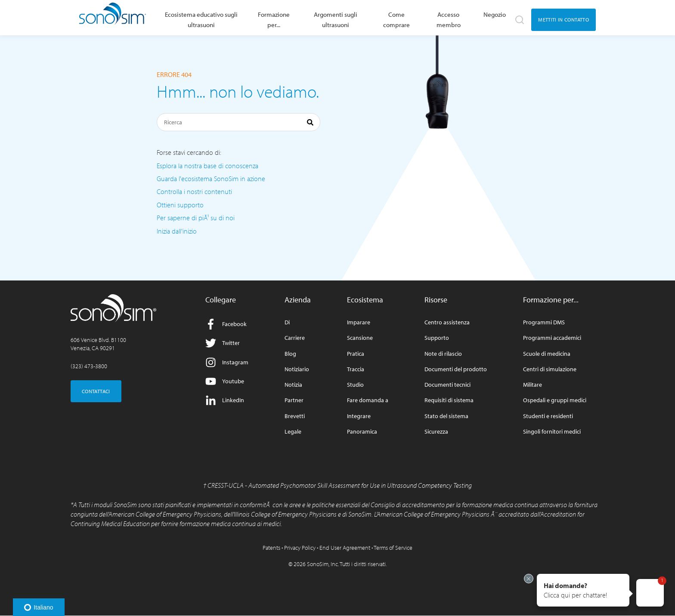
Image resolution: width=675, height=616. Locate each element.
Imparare (359, 322)
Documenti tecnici (447, 385)
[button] (583, 590)
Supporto (437, 338)
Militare (533, 385)
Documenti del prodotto (456, 369)
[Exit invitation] (529, 579)
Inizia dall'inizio (177, 231)
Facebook (226, 324)
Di (287, 322)
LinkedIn (225, 400)
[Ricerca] (238, 122)
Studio (355, 385)
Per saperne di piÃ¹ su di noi (196, 218)
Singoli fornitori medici (552, 432)
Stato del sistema (446, 416)
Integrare (359, 416)
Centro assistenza (447, 322)
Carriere (295, 338)
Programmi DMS (544, 322)
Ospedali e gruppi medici (555, 400)
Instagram (227, 362)
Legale (293, 432)
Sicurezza (436, 432)
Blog (290, 354)
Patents (271, 548)
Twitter (223, 343)
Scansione (360, 338)
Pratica (356, 354)
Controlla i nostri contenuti (194, 191)
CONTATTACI (96, 391)
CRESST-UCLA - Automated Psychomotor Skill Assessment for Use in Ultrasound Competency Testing (340, 485)
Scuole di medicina (547, 354)
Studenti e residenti (548, 416)
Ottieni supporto (180, 205)
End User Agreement (345, 548)
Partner (294, 400)
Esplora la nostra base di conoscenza (207, 166)
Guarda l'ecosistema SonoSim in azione (211, 179)
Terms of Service (393, 548)
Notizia (293, 385)
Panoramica (362, 432)
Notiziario (297, 369)
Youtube (225, 381)
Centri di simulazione (550, 369)
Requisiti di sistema (449, 400)
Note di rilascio (443, 354)
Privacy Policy (300, 548)
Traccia (356, 369)
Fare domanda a (368, 400)
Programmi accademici (552, 338)
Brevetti (295, 416)
